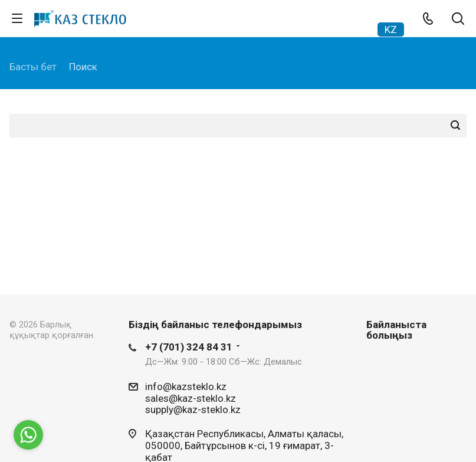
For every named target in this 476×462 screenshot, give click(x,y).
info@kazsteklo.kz (186, 386)
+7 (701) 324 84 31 (189, 347)
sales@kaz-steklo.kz (191, 398)
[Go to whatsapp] (28, 435)
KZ (391, 30)
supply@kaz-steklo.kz (193, 409)
